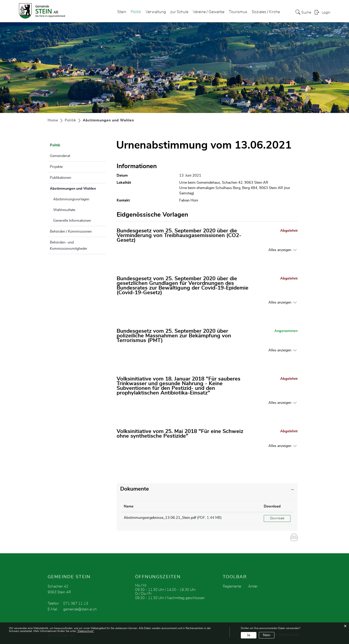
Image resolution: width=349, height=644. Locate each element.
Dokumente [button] (135, 489)
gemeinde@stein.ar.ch (80, 609)
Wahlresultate (64, 210)
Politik (136, 12)
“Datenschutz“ (85, 631)
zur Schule (179, 12)
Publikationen (61, 178)
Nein (267, 635)
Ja (249, 635)
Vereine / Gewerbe (209, 12)
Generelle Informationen (72, 221)
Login (326, 12)
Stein (122, 12)
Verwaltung (156, 12)
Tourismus (238, 12)
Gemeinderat (60, 156)
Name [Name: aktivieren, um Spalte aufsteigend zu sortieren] (129, 506)
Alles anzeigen (280, 250)
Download (277, 518)
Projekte (56, 167)
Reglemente (232, 586)
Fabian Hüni (189, 200)
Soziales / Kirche (266, 12)
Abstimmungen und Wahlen (78, 188)
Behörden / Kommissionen (71, 231)
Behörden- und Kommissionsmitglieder (69, 246)
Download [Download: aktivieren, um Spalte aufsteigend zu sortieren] (272, 506)
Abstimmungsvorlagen (71, 199)
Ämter (253, 586)
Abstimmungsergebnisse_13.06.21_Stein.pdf (160, 518)
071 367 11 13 (76, 604)
